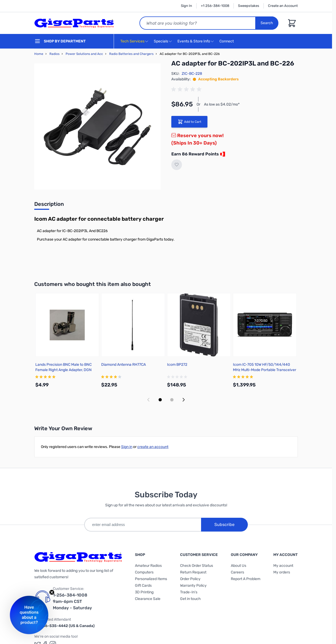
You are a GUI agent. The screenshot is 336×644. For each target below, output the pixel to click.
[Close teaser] (52, 592)
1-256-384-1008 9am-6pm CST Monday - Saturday (72, 601)
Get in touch (190, 599)
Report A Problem (246, 579)
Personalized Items (151, 579)
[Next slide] (184, 400)
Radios (54, 54)
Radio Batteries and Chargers (131, 54)
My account (283, 566)
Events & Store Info (194, 41)
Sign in (127, 447)
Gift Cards (143, 586)
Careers (237, 572)
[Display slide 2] (172, 400)
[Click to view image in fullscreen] (97, 127)
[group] (187, 89)
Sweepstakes (249, 6)
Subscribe (224, 525)
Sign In (186, 6)
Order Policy (190, 579)
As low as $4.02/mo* (222, 104)
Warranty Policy (193, 586)
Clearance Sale (148, 599)
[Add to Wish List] (177, 165)
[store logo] (74, 23)
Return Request (193, 572)
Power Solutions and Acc (84, 54)
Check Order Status (197, 566)
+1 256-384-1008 (215, 6)
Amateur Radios (148, 566)
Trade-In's (189, 592)
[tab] (49, 206)
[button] (29, 615)
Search (267, 23)
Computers (144, 572)
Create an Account (283, 6)
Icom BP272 (177, 365)
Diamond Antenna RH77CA (124, 365)
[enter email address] (143, 525)
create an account (153, 447)
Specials (161, 41)
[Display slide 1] (160, 400)
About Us (239, 566)
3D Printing (144, 592)
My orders (282, 572)
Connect (227, 42)
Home (39, 54)
